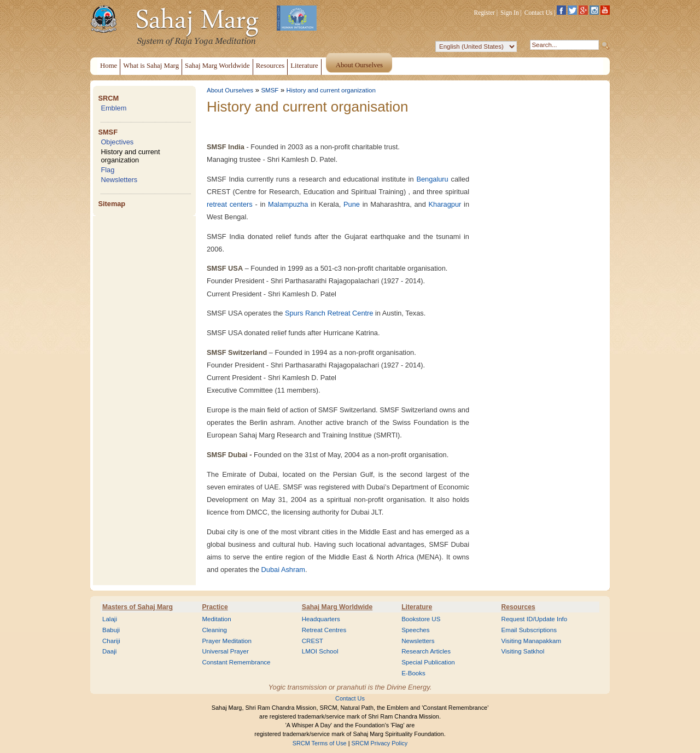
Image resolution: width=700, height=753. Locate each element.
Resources (518, 607)
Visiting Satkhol (523, 651)
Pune (352, 204)
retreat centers (230, 204)
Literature (417, 607)
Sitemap (112, 204)
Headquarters (321, 619)
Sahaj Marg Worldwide (337, 607)
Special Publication (428, 662)
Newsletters (119, 180)
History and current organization (130, 156)
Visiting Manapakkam (532, 641)
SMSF (108, 132)
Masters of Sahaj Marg (138, 607)
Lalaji (110, 619)
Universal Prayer (225, 651)
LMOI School (320, 651)
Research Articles (426, 651)
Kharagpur (445, 204)
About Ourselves (230, 90)
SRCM (108, 98)
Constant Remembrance (236, 662)
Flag (107, 170)
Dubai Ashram (283, 570)
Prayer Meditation (227, 641)
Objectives (117, 142)
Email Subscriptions (529, 630)
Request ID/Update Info (535, 619)
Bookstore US (421, 619)
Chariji (111, 641)
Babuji (111, 630)
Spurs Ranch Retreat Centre (329, 313)
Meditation (216, 619)
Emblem (113, 108)
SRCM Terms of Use (320, 743)
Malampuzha (288, 204)
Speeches (415, 630)
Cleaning (214, 630)
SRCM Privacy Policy (380, 743)
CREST (313, 641)
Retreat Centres (324, 630)
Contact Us (539, 13)
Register (485, 13)
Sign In (510, 13)
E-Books (413, 673)
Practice (215, 607)
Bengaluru (432, 179)
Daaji (109, 651)
